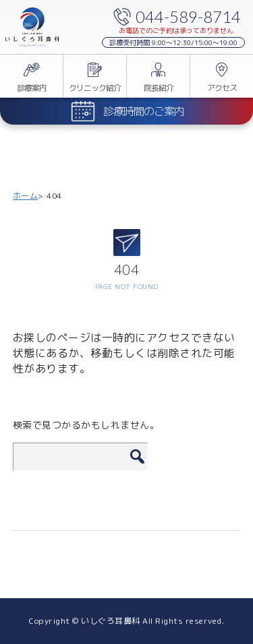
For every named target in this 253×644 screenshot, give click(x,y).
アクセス (222, 88)
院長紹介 (159, 88)
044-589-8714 (188, 17)
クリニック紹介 (95, 88)
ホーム (26, 196)
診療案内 (32, 88)
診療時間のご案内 (144, 111)
